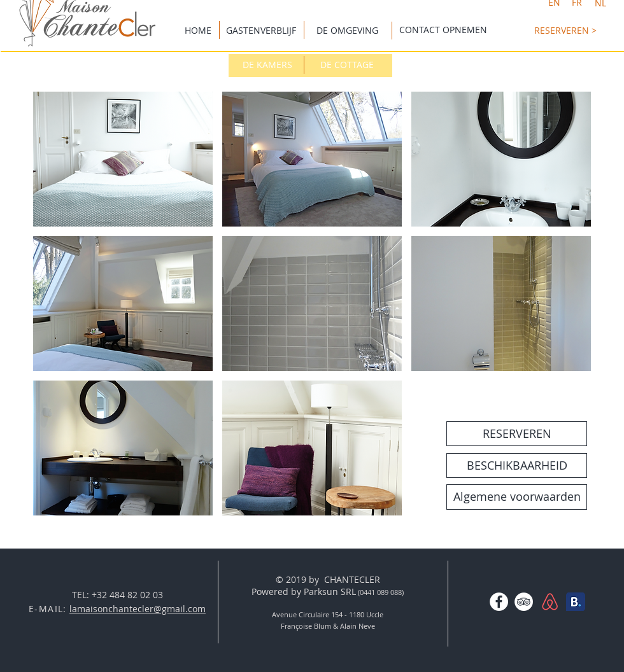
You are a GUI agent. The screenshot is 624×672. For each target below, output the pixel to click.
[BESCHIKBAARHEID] (517, 465)
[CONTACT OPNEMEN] (443, 30)
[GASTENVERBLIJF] (261, 31)
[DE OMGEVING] (347, 31)
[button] (123, 159)
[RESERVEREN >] (565, 30)
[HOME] (198, 31)
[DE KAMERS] (267, 65)
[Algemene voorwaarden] (517, 497)
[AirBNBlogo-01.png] (550, 602)
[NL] (600, 3)
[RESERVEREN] (517, 434)
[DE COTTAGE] (347, 65)
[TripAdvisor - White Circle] (524, 602)
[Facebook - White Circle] (499, 602)
